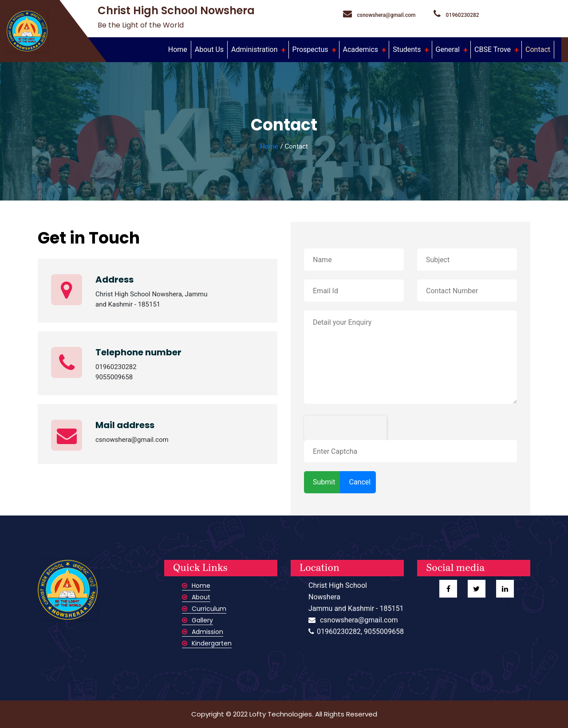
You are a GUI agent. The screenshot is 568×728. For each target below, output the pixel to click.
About (196, 597)
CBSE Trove (493, 49)
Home (179, 49)
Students (408, 49)
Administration (255, 49)
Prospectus (311, 49)
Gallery (197, 620)
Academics (362, 49)
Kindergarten (207, 643)
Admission (203, 632)
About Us (209, 49)
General (449, 49)
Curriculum (204, 609)
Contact (538, 49)
